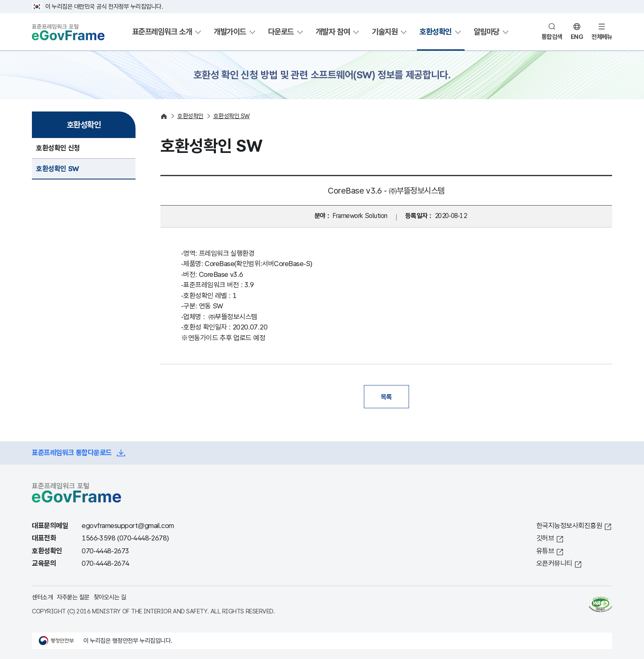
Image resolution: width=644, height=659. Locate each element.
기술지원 (385, 32)
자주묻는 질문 (73, 597)
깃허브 (545, 538)
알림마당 (487, 32)
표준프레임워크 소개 (162, 32)
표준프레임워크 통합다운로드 (72, 453)
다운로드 (281, 32)
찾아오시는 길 (110, 597)
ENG (577, 37)
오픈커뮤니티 (554, 563)
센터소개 (42, 597)
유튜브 (545, 551)
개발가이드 (230, 32)
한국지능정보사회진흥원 (569, 526)
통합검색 (552, 37)
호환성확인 (436, 32)
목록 (386, 397)
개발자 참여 (333, 32)
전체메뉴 (602, 37)
